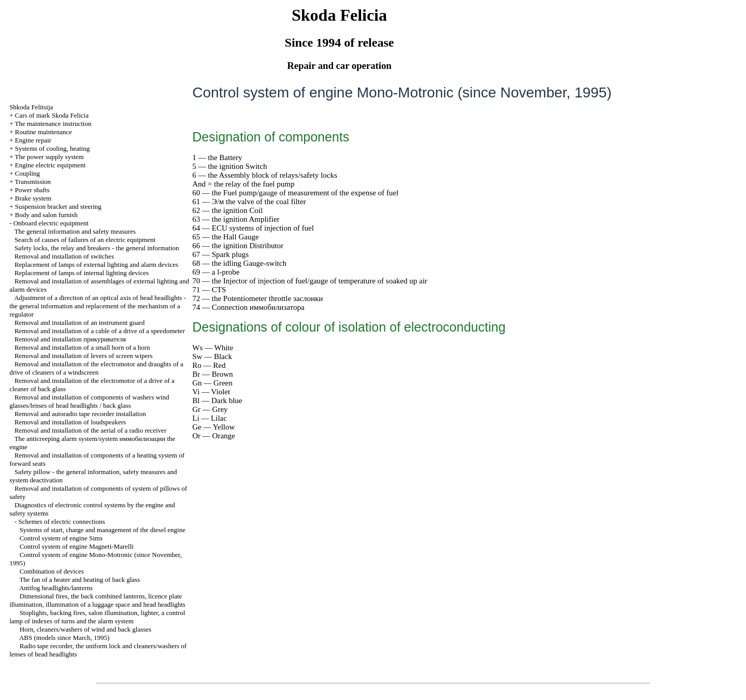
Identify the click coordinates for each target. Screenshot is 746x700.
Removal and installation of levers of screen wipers (84, 356)
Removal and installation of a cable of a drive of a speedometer (100, 331)
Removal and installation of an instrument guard (80, 323)
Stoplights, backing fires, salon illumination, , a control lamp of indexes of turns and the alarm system (97, 617)
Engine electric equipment (50, 165)
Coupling (27, 173)
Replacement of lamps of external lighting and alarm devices (96, 265)
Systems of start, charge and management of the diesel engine (103, 530)
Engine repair (33, 140)
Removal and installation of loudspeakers (70, 422)
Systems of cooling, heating (52, 148)
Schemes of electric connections (61, 522)
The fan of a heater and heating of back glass (80, 580)
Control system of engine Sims (61, 538)
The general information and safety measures (75, 231)
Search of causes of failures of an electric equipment (85, 240)
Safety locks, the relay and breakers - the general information (97, 248)
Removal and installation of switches (64, 256)
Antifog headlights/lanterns (56, 588)
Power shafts (32, 190)
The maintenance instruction (53, 124)
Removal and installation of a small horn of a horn (82, 347)
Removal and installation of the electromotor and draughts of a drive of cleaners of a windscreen (96, 368)
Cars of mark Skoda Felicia (52, 115)
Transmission (33, 182)
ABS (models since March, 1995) (64, 638)
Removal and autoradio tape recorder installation (80, 414)
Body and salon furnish (46, 215)
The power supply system (49, 157)
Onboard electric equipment (51, 223)
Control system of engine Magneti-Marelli (77, 546)
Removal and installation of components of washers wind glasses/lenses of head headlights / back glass (89, 401)
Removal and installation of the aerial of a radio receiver (90, 430)
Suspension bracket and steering (58, 206)
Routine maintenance (44, 132)
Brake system (33, 198)
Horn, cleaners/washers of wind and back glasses (86, 629)
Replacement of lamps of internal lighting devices (82, 273)
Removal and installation (70, 339)
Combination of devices (52, 571)
